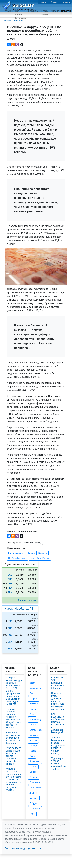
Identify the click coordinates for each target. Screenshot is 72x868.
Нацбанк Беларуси (17, 558)
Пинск (33, 693)
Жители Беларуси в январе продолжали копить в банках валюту (58, 745)
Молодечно (35, 788)
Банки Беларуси (16, 553)
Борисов (34, 777)
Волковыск (35, 761)
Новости (66, 11)
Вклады (31, 553)
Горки (32, 814)
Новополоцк (36, 719)
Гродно (33, 751)
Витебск (34, 704)
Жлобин (33, 740)
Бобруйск (34, 803)
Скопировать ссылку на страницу (25, 542)
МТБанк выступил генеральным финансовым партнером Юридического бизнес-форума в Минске (14, 780)
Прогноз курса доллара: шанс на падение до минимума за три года (58, 701)
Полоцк (33, 709)
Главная (44, 2)
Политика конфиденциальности (23, 848)
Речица (33, 746)
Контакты (66, 2)
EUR (10, 579)
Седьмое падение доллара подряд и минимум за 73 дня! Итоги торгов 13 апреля (14, 718)
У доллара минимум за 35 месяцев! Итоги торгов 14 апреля (13, 738)
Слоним (33, 767)
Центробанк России (40, 558)
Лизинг (55, 11)
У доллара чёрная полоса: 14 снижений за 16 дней (58, 764)
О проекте (54, 2)
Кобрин (33, 699)
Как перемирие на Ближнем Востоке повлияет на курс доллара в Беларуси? (58, 723)
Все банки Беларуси (20, 15)
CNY (10, 588)
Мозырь (34, 735)
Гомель (33, 725)
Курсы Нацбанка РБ (19, 608)
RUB (10, 584)
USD (10, 575)
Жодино (33, 793)
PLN (10, 592)
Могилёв (34, 798)
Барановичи (35, 688)
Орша (32, 714)
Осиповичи (35, 809)
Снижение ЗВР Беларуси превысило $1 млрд (58, 683)
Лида (32, 756)
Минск (33, 772)
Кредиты (33, 11)
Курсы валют (45, 13)
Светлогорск (36, 730)
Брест (32, 683)
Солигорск (35, 782)
